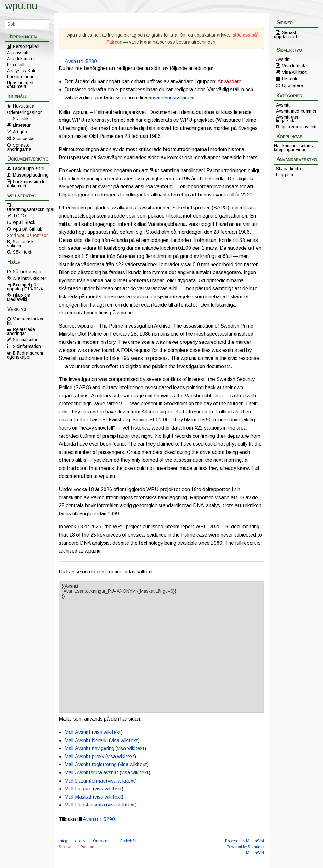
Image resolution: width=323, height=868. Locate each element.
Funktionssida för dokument (27, 184)
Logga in (285, 175)
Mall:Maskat (78, 797)
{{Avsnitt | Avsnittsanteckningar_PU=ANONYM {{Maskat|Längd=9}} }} (161, 647)
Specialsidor (25, 340)
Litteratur (22, 125)
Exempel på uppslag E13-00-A (25, 287)
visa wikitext (107, 732)
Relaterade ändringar (21, 331)
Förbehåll (128, 841)
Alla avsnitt (18, 53)
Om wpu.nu (103, 841)
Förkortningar (20, 77)
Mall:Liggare (78, 789)
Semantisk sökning (20, 243)
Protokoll (16, 65)
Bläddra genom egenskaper (25, 355)
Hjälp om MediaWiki (19, 297)
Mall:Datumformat (85, 781)
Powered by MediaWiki (245, 841)
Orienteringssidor (24, 112)
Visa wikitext (294, 72)
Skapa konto (289, 169)
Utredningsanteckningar (28, 209)
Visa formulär (295, 66)
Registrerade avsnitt (296, 127)
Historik (290, 79)
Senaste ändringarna (19, 147)
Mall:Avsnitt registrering (91, 764)
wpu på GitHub (28, 229)
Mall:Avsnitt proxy (84, 757)
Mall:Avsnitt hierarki (86, 740)
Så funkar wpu (27, 272)
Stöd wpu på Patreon (28, 235)
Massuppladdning (31, 175)
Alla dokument (21, 59)
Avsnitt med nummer (296, 111)
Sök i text (22, 252)
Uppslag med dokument (20, 85)
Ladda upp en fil (29, 168)
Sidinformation (27, 346)
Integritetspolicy (72, 841)
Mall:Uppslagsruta (85, 805)
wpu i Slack (24, 222)
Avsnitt (283, 59)
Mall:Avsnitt (78, 732)
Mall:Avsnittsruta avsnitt (91, 773)
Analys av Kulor (23, 71)
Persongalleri (26, 46)
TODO (20, 216)
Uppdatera (293, 85)
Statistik (21, 119)
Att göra (21, 132)
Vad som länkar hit (25, 321)
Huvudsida (24, 106)
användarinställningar (172, 98)
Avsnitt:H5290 (81, 61)
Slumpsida (23, 138)
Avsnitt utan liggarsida (288, 119)
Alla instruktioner (30, 278)
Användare (229, 82)
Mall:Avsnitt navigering (89, 748)
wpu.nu (21, 6)
